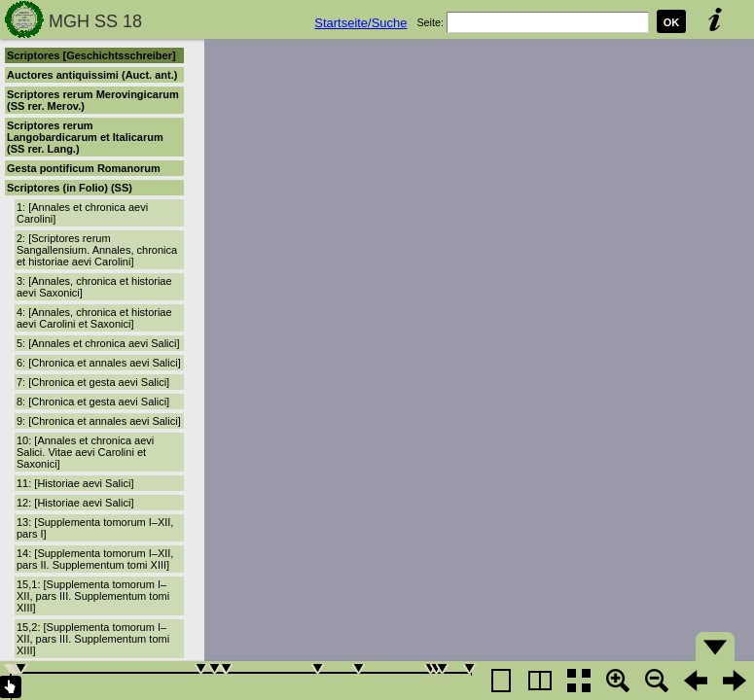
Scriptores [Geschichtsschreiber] (91, 55)
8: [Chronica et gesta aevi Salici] (93, 402)
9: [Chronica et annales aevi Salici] (99, 421)
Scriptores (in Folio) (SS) (70, 188)
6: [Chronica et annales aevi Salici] (99, 363)
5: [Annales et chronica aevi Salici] (98, 343)
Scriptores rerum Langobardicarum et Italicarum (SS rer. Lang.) (85, 137)
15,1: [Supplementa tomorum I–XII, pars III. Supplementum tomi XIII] (93, 596)
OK (672, 22)
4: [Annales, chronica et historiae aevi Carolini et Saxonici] (94, 318)
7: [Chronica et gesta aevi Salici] (93, 382)
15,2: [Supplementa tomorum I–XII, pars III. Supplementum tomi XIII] (93, 639)
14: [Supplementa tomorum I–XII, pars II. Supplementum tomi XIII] (95, 559)
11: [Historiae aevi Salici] (75, 483)
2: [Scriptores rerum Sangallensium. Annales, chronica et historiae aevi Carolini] (97, 250)
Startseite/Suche (360, 23)
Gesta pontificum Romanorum (84, 168)
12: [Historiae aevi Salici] (75, 503)
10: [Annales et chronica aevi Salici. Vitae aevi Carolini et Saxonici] (85, 452)
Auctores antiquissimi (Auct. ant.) (92, 75)
